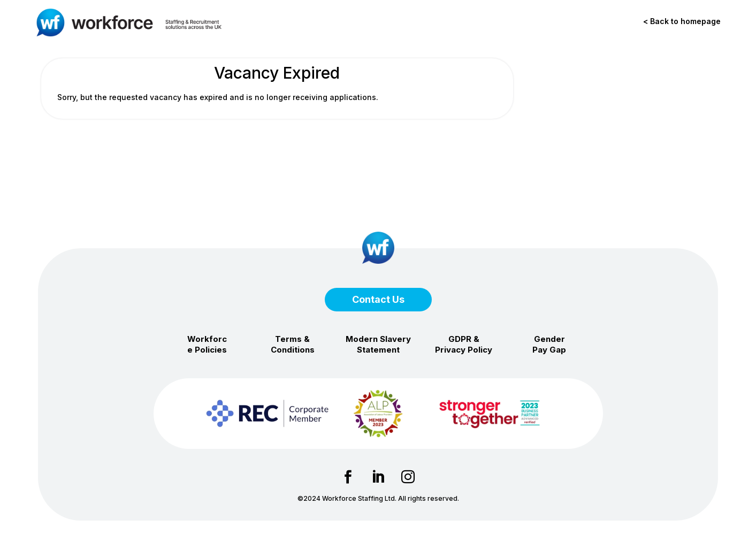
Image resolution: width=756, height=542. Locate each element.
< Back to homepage (682, 21)
